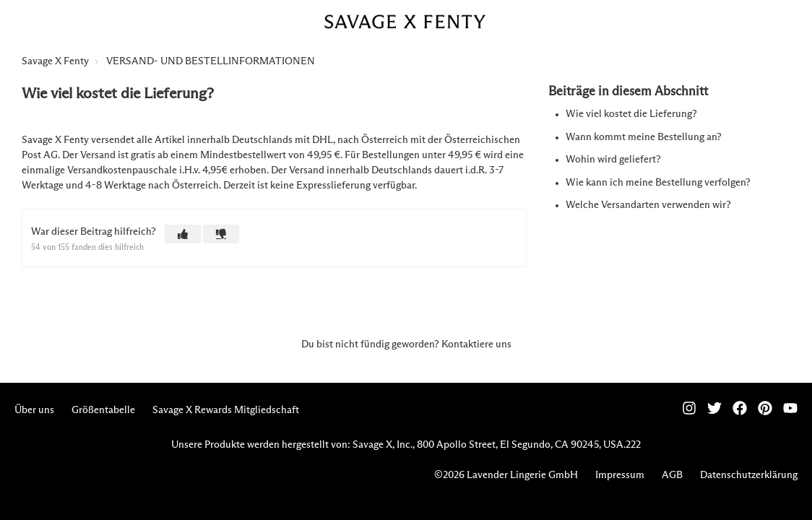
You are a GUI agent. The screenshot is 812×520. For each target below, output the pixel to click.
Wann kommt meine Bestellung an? (644, 137)
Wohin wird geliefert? (613, 160)
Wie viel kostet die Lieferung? (631, 114)
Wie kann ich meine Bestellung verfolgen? (658, 183)
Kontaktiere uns (476, 344)
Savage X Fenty (55, 61)
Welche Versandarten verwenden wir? (648, 205)
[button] (183, 234)
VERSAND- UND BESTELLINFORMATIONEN (211, 61)
